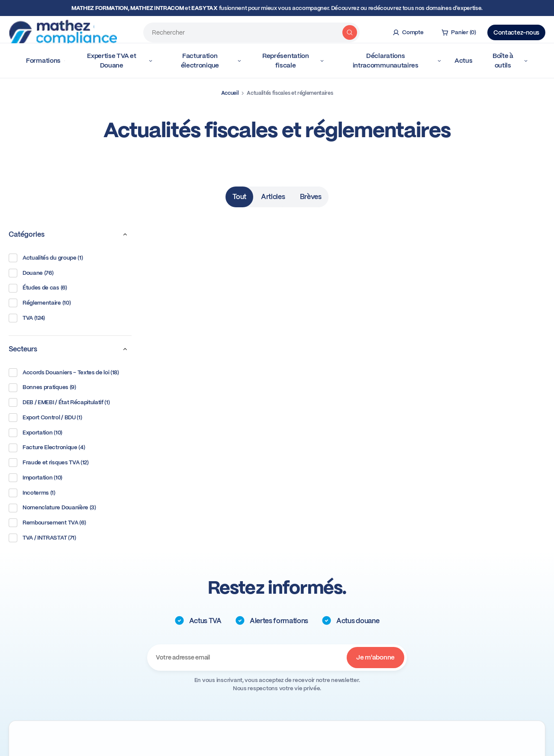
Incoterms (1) (32, 493)
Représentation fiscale (293, 61)
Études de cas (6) (38, 288)
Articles (273, 197)
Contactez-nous (516, 29)
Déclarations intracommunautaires (397, 61)
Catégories (70, 235)
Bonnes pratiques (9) (42, 388)
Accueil (230, 93)
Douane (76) (31, 273)
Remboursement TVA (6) (47, 523)
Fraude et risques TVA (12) (49, 463)
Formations (45, 61)
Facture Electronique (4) (47, 448)
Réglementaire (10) (40, 303)
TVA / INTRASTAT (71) (42, 538)
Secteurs (70, 349)
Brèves (311, 197)
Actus (464, 61)
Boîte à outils (510, 61)
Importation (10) (35, 478)
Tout (239, 197)
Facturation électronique (211, 61)
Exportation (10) (35, 433)
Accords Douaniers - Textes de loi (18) (64, 373)
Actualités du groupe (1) (46, 258)
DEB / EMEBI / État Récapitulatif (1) (59, 402)
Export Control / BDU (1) (45, 418)
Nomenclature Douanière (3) (52, 508)
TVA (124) (27, 318)
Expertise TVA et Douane (120, 61)
